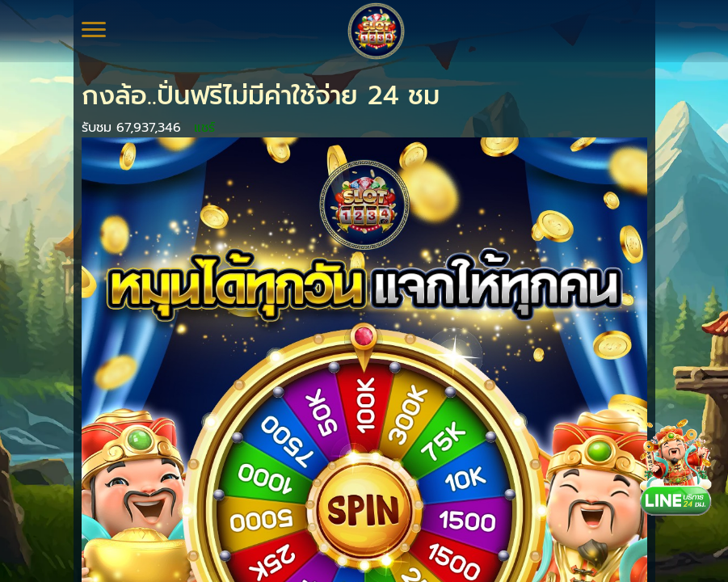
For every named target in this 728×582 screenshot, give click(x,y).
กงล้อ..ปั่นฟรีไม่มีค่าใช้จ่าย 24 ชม (261, 96)
